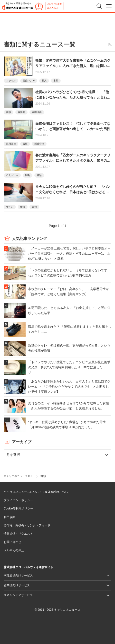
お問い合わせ (12, 542)
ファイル (11, 81)
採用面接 (11, 144)
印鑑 (23, 207)
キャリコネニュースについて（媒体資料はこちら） (37, 492)
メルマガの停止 (14, 550)
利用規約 (10, 517)
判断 (28, 175)
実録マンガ (29, 81)
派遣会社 (39, 144)
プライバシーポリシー (18, 500)
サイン (10, 207)
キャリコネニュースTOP (18, 476)
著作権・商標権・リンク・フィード (27, 525)
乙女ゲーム (12, 175)
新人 (44, 81)
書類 (56, 81)
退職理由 (37, 112)
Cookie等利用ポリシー (18, 508)
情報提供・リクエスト (18, 534)
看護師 (21, 112)
